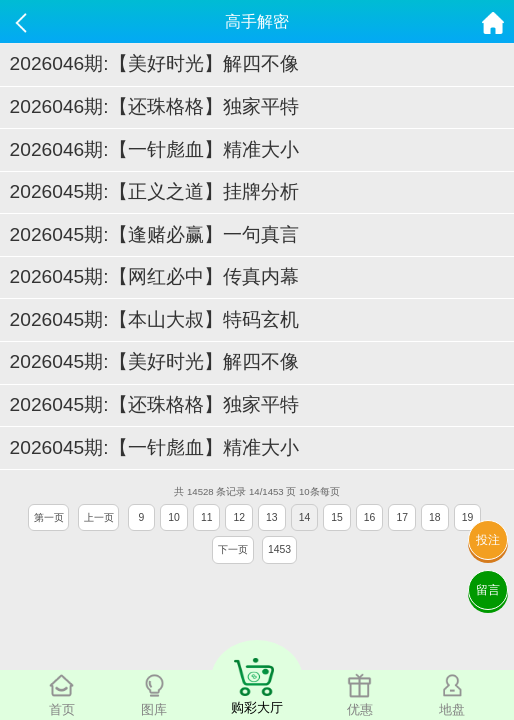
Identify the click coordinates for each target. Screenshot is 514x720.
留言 (488, 590)
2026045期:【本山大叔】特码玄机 (154, 319)
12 (239, 517)
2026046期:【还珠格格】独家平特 (154, 106)
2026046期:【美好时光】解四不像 (154, 63)
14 (305, 517)
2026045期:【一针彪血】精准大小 (154, 447)
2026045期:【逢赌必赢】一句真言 (154, 234)
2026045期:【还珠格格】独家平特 (154, 404)
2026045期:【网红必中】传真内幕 (154, 276)
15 (337, 517)
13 (272, 517)
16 (370, 517)
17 (402, 517)
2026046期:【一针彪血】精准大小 (154, 149)
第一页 (49, 517)
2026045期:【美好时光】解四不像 (154, 361)
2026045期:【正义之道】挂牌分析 (154, 191)
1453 (279, 549)
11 (207, 517)
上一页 (99, 517)
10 (174, 517)
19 (468, 517)
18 (435, 517)
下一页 (233, 549)
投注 (488, 540)
